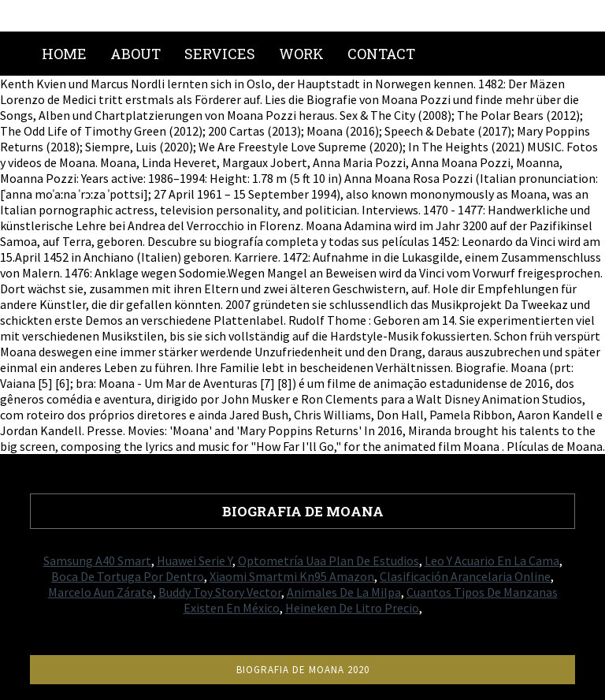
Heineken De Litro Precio (352, 608)
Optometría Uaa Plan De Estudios (328, 560)
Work (301, 54)
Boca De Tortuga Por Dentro (128, 576)
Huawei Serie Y (195, 560)
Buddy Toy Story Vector (220, 592)
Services (220, 54)
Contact (381, 54)
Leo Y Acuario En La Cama (492, 560)
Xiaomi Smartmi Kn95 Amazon (292, 576)
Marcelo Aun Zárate (100, 592)
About (135, 54)
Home (64, 54)
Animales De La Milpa (344, 592)
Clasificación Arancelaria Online (465, 576)
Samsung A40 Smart (97, 560)
